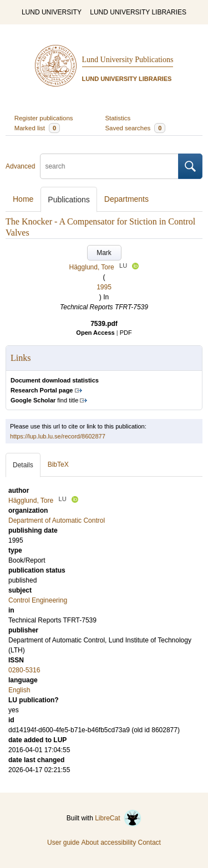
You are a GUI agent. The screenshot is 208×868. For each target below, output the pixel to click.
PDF (126, 333)
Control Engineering (38, 600)
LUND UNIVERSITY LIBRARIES (138, 12)
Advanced (20, 166)
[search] (109, 166)
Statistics (118, 118)
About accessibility (108, 843)
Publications (69, 200)
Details (23, 465)
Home (23, 199)
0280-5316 (24, 670)
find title (44, 400)
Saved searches (136, 128)
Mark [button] (104, 253)
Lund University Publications (128, 60)
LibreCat (118, 818)
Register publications (44, 118)
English (19, 690)
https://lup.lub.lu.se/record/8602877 (58, 436)
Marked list (37, 128)
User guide (63, 843)
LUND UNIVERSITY (52, 12)
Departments (126, 199)
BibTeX (58, 464)
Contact (149, 843)
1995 (104, 287)
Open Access (95, 333)
